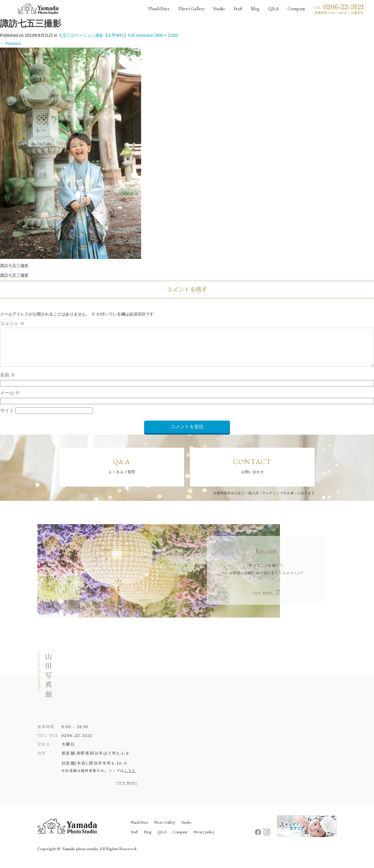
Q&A (162, 838)
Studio (186, 829)
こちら (130, 777)
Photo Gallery (165, 829)
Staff (134, 838)
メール (10, 400)
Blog (148, 838)
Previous (11, 43)
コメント (12, 324)
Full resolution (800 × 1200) (153, 35)
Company (180, 838)
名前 (8, 382)
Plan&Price (139, 829)
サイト (7, 418)
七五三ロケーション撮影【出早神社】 (93, 35)
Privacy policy (204, 838)
